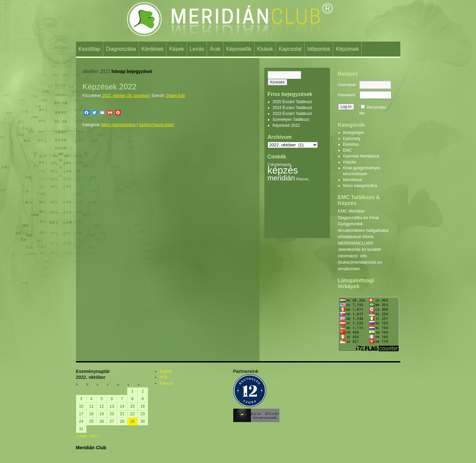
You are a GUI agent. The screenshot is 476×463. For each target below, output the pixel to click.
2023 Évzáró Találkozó (292, 114)
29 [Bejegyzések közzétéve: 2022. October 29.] (132, 421)
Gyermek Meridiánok (361, 156)
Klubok (265, 49)
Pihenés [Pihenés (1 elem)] (303, 179)
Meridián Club (91, 448)
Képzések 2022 (110, 87)
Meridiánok (353, 180)
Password (347, 95)
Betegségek (353, 133)
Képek (176, 49)
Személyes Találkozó (291, 120)
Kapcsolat (290, 49)
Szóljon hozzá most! (156, 125)
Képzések (347, 49)
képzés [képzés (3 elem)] (283, 170)
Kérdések (153, 49)
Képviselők (239, 49)
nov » (94, 436)
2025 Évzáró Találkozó (292, 102)
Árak (215, 49)
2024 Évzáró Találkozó (292, 108)
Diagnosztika (121, 49)
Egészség (352, 139)
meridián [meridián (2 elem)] (281, 178)
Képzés (350, 162)
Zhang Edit (176, 96)
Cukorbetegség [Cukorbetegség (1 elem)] (279, 164)
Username (347, 85)
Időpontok (319, 49)
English (166, 371)
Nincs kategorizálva (119, 125)
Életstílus (351, 144)
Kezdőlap (90, 49)
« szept (82, 436)
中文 (163, 377)
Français (166, 383)
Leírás (197, 49)
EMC (347, 150)
